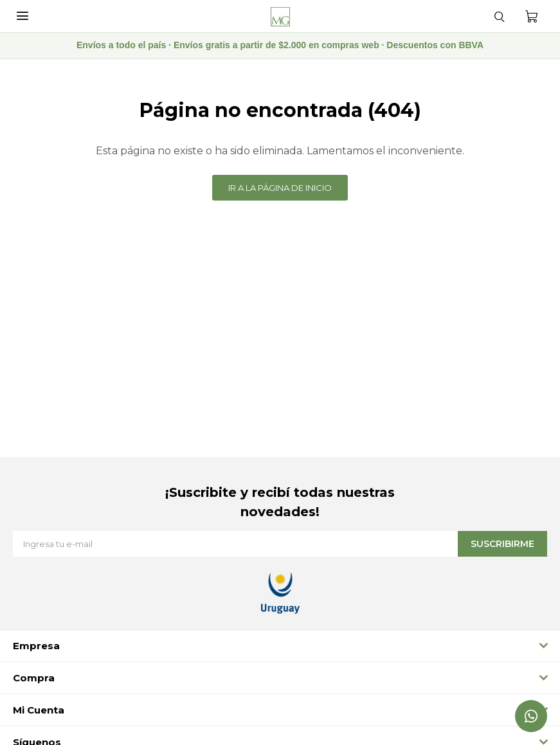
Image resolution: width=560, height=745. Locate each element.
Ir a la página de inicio (280, 188)
